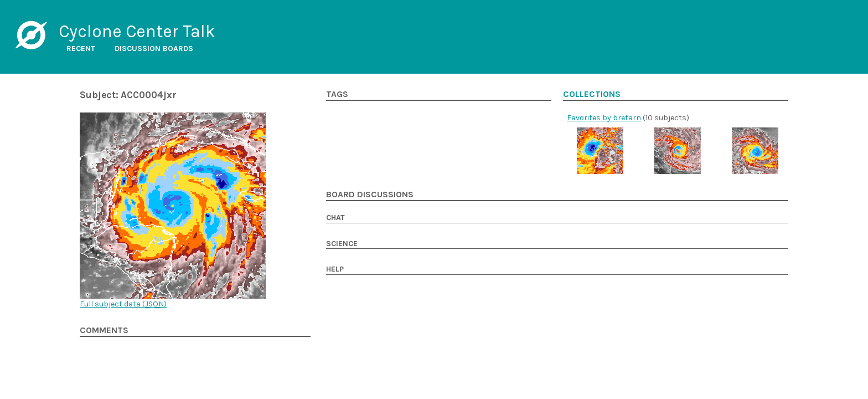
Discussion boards (154, 48)
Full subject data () (123, 304)
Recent (81, 48)
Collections (592, 94)
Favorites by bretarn (604, 118)
